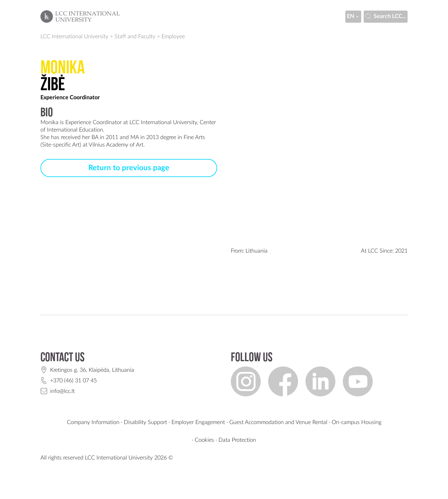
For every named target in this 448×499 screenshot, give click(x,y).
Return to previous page (129, 168)
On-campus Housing (357, 422)
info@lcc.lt (62, 391)
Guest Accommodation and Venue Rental (278, 422)
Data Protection (237, 440)
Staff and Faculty (135, 37)
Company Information (93, 422)
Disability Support (145, 422)
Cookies (204, 440)
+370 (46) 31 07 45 (73, 381)
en (353, 16)
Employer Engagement (198, 422)
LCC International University (74, 37)
